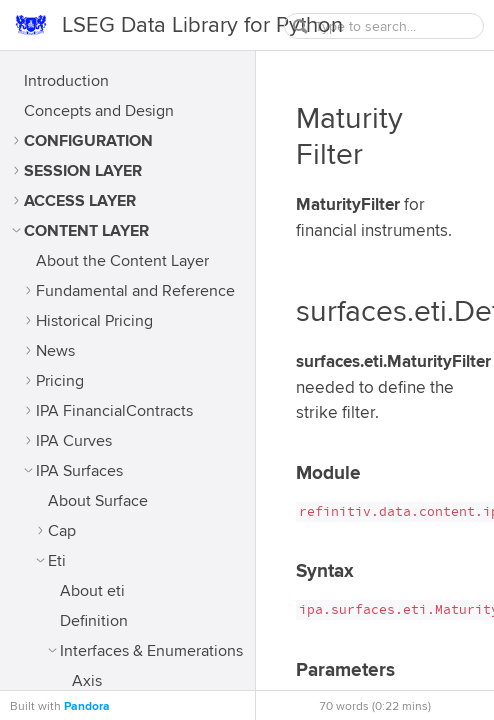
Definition (94, 621)
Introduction (66, 81)
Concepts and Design (99, 111)
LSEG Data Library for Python (202, 25)
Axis (87, 681)
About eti (92, 591)
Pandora (87, 706)
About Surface (98, 501)
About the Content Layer (122, 261)
